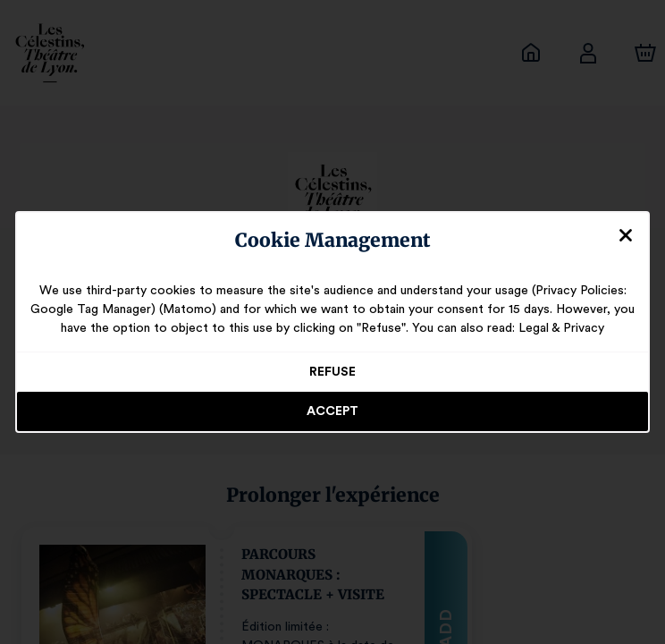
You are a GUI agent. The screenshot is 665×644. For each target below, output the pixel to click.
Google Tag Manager (101, 309)
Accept (332, 411)
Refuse (333, 372)
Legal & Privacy (553, 328)
